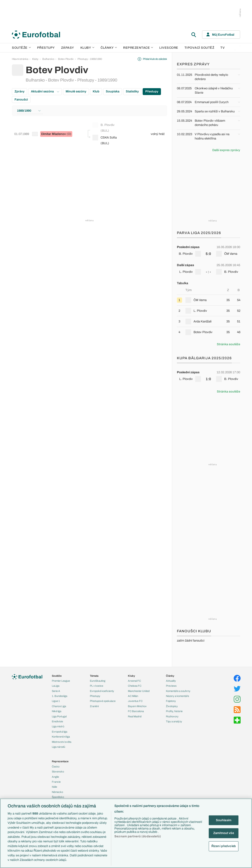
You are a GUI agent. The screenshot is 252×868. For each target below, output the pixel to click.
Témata (94, 676)
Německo (57, 792)
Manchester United (139, 691)
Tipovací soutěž (199, 48)
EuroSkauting (98, 681)
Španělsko (58, 797)
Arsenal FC (134, 681)
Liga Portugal (59, 716)
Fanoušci (21, 100)
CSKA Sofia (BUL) (105, 140)
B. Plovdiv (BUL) (104, 127)
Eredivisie (57, 721)
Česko (56, 767)
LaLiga (56, 686)
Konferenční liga (61, 737)
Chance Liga (59, 706)
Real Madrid (135, 716)
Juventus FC (135, 701)
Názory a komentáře (177, 696)
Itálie (54, 787)
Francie (56, 782)
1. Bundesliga (60, 696)
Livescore (169, 48)
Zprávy (19, 91)
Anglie (55, 777)
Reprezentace (138, 48)
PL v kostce (97, 686)
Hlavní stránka (20, 59)
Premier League (61, 681)
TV (223, 48)
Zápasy (68, 48)
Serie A (56, 691)
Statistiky (132, 91)
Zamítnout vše (224, 833)
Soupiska (113, 91)
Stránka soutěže (228, 344)
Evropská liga (60, 732)
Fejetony (171, 701)
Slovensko (58, 772)
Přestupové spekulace (103, 701)
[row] (208, 250)
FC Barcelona (136, 711)
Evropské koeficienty (102, 691)
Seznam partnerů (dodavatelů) (138, 836)
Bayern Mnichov (137, 706)
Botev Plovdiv (66, 59)
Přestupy (46, 48)
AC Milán (133, 696)
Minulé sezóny (76, 91)
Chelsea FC (135, 686)
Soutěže (21, 48)
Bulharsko (48, 59)
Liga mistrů (58, 726)
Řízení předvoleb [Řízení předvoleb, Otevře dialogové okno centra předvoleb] (224, 846)
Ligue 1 (56, 701)
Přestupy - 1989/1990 (90, 59)
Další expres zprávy (226, 150)
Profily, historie (174, 711)
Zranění (94, 706)
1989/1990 (29, 111)
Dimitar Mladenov (53, 134)
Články (170, 676)
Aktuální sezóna (45, 91)
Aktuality (171, 681)
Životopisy (172, 706)
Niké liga (57, 711)
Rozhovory (172, 716)
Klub (96, 91)
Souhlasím (224, 820)
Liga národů (58, 747)
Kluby (87, 48)
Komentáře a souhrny (178, 691)
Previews (171, 686)
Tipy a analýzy (174, 721)
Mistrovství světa (62, 742)
